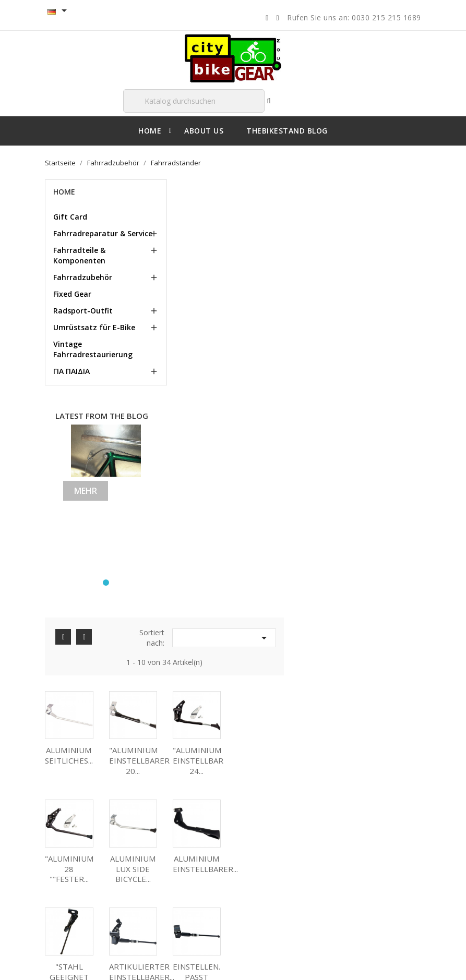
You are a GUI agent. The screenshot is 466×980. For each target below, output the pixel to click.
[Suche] (194, 101)
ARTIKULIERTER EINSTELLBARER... (406, 436)
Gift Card (71, 217)
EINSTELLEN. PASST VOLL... (206, 549)
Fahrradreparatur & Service (103, 233)
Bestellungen (269, 837)
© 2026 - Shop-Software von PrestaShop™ (112, 962)
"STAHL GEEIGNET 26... (333, 441)
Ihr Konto (268, 789)
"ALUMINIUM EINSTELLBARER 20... (276, 333)
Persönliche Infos (276, 821)
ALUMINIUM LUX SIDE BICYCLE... (206, 441)
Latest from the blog (102, 416)
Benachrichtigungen (280, 901)
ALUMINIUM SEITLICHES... (206, 328)
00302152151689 (371, 898)
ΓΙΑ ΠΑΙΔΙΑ (72, 371)
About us (67, 884)
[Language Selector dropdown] (59, 11)
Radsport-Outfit (83, 311)
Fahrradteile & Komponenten (80, 255)
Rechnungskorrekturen (285, 853)
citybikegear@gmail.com (388, 863)
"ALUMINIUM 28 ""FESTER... (397, 333)
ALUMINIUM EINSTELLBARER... (278, 436)
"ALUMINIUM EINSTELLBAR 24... (335, 333)
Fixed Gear (73, 294)
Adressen (264, 869)
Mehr (86, 490)
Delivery (65, 842)
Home (65, 192)
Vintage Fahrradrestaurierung (93, 349)
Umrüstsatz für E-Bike (95, 327)
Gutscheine (266, 885)
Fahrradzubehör (83, 277)
